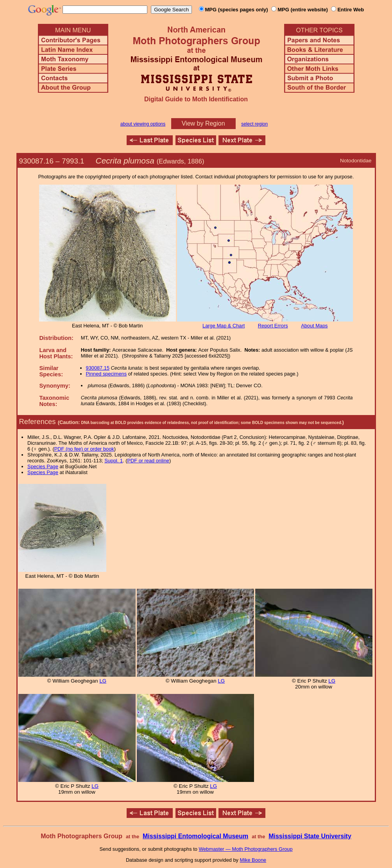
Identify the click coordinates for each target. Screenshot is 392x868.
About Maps (314, 326)
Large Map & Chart (224, 326)
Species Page (43, 466)
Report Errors (273, 326)
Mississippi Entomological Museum (195, 836)
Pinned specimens (107, 374)
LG (103, 681)
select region (254, 124)
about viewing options (143, 124)
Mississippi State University (310, 836)
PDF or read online (148, 461)
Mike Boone (253, 860)
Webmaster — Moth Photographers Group (245, 849)
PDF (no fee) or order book (84, 449)
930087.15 (98, 368)
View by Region (203, 123)
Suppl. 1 (114, 461)
